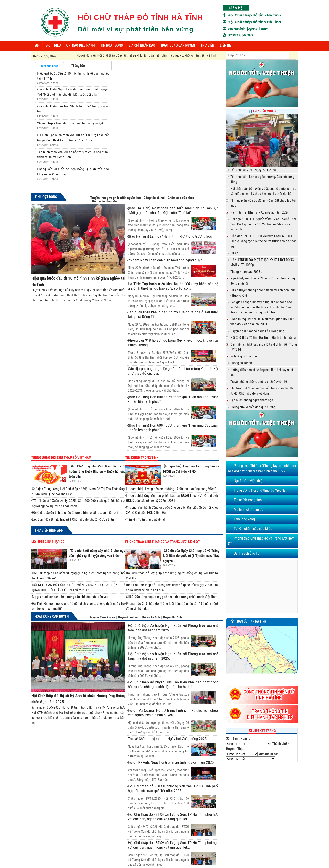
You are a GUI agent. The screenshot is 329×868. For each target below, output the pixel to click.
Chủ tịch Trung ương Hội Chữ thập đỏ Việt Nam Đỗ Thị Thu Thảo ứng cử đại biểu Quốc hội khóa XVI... (78, 491)
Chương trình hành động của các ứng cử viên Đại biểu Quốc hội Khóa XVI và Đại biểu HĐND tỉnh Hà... (172, 510)
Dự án (234, 253)
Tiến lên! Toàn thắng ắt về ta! (145, 519)
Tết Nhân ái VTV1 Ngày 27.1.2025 (253, 170)
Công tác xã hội (154, 198)
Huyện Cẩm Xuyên (103, 617)
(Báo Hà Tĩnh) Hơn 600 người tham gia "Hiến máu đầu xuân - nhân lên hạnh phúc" (173, 399)
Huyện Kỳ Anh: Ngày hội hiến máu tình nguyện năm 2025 (171, 762)
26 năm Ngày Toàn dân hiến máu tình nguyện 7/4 (70, 123)
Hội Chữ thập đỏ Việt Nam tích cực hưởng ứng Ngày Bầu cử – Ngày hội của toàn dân (97, 471)
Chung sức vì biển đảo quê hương (253, 407)
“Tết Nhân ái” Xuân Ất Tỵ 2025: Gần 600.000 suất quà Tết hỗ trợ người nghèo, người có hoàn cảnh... (78, 503)
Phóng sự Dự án (241, 363)
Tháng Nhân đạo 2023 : (246, 272)
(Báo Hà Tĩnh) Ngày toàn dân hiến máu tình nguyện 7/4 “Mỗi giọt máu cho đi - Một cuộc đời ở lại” (173, 210)
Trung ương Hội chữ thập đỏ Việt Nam (61, 458)
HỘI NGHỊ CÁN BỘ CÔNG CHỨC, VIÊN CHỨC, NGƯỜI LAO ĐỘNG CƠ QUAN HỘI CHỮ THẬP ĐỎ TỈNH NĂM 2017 (78, 588)
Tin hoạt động (46, 197)
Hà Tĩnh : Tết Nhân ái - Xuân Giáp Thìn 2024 (259, 212)
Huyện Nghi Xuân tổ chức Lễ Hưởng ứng (257, 331)
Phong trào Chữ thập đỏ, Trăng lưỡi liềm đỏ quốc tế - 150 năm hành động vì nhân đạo (172, 606)
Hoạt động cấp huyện (52, 616)
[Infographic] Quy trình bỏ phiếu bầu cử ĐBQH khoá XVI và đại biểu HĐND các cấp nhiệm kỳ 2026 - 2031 (172, 498)
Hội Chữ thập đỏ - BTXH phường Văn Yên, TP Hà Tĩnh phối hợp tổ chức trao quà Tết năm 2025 (173, 788)
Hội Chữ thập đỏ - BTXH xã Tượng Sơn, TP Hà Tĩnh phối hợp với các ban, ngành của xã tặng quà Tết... (173, 817)
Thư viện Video (264, 111)
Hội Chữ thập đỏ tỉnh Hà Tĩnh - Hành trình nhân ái (263, 338)
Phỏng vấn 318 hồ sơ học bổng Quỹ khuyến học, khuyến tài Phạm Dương (173, 343)
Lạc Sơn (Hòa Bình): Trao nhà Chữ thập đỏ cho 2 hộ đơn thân (73, 519)
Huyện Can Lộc (128, 617)
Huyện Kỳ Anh (172, 617)
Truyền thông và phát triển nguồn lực (115, 198)
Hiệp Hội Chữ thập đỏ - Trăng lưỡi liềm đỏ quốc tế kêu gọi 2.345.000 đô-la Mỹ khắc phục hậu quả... (172, 588)
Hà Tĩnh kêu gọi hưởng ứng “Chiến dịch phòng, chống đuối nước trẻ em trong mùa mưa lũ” (78, 606)
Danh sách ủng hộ (247, 553)
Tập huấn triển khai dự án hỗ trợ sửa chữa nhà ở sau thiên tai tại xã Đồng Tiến (173, 314)
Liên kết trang (262, 731)
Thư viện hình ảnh (49, 530)
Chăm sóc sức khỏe (181, 198)
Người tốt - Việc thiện (249, 481)
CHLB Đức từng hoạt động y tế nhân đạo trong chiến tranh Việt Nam (172, 597)
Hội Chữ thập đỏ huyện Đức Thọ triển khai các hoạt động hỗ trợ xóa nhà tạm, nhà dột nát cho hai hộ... (173, 684)
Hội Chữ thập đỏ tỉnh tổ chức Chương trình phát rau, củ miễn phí (75, 513)
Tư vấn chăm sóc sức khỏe (253, 529)
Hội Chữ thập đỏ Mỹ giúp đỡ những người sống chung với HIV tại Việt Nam (172, 576)
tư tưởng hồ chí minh (244, 356)
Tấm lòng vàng (244, 519)
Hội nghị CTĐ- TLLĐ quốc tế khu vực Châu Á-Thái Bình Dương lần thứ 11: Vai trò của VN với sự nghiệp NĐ (263, 224)
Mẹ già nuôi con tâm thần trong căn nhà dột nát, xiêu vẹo (70, 597)
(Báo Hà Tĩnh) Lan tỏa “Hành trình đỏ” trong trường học (170, 236)
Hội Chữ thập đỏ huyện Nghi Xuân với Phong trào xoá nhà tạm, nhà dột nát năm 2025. (173, 628)
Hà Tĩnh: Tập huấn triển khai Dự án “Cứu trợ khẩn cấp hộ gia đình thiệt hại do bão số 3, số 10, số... (173, 286)
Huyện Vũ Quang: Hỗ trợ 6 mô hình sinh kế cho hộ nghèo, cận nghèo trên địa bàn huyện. (173, 713)
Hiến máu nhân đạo (105, 201)
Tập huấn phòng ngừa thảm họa (252, 400)
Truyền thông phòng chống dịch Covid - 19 (259, 382)
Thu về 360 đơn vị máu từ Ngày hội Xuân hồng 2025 (167, 739)
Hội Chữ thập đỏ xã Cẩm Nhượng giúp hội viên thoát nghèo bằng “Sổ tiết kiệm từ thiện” (78, 576)
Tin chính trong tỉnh (142, 458)
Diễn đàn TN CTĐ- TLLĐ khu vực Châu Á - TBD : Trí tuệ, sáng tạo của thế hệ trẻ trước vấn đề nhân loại (263, 241)
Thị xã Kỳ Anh (151, 617)
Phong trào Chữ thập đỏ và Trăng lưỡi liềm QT (162, 542)
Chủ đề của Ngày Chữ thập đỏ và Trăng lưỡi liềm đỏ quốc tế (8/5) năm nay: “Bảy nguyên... (191, 556)
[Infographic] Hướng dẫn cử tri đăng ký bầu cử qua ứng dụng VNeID (171, 489)
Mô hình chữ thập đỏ (48, 542)
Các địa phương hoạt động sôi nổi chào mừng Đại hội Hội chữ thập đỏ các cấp (173, 371)
